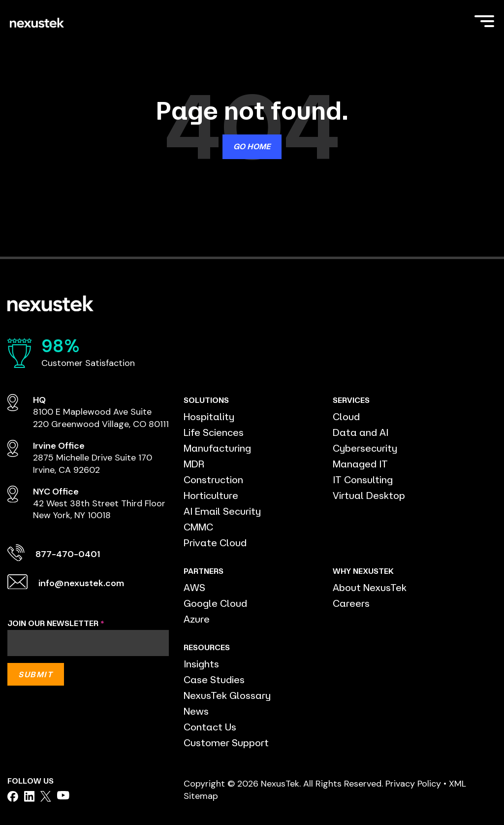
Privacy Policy (413, 784)
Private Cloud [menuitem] (215, 543)
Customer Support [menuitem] (226, 742)
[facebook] (13, 796)
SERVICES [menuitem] (351, 400)
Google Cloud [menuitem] (215, 603)
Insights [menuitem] (201, 664)
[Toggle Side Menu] (484, 20)
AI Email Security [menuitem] (222, 511)
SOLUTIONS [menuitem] (206, 400)
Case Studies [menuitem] (214, 679)
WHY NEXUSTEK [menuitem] (363, 571)
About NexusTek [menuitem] (370, 587)
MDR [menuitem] (194, 464)
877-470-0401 (68, 554)
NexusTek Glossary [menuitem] (227, 695)
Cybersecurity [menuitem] (365, 448)
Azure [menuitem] (197, 619)
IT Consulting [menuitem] (363, 479)
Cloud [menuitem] (346, 416)
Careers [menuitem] (351, 603)
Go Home (252, 146)
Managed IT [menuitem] (360, 464)
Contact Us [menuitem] (210, 727)
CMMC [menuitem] (198, 527)
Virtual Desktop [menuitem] (369, 495)
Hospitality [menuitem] (209, 416)
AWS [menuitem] (194, 587)
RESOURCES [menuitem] (207, 647)
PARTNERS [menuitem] (204, 571)
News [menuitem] (196, 711)
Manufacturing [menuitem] (217, 448)
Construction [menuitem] (213, 479)
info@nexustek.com (81, 583)
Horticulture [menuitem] (211, 495)
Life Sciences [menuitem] (214, 432)
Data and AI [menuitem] (361, 432)
